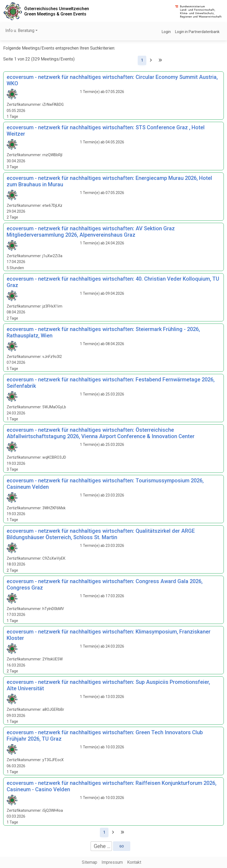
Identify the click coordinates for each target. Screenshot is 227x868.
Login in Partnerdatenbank (197, 32)
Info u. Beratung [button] (20, 31)
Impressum (112, 862)
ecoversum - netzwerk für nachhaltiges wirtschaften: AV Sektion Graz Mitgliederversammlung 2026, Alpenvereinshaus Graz (91, 232)
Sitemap (90, 862)
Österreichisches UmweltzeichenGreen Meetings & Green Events (57, 11)
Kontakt (134, 862)
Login (166, 32)
